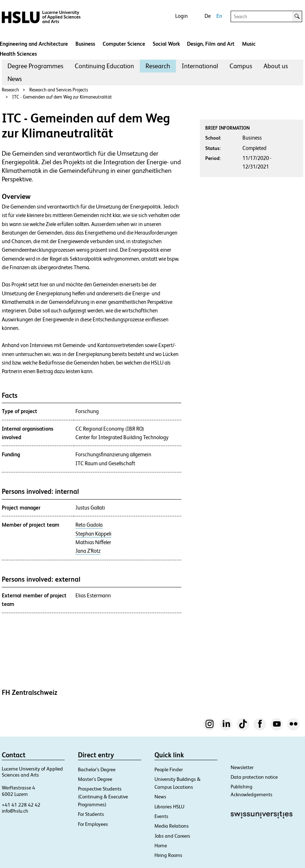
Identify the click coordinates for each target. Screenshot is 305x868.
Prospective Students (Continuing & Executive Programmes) (103, 797)
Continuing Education (104, 66)
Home (161, 846)
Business (85, 44)
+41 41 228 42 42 (21, 805)
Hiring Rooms (168, 855)
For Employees (93, 824)
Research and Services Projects (59, 90)
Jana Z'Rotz (88, 551)
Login (181, 16)
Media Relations (172, 826)
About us (276, 66)
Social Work (166, 44)
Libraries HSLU (169, 807)
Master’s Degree (95, 779)
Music (249, 44)
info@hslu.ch (15, 811)
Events (161, 816)
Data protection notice (254, 777)
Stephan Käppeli (94, 534)
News (15, 79)
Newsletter (242, 767)
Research (158, 66)
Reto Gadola (89, 525)
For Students (91, 814)
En (219, 16)
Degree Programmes (35, 66)
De (208, 16)
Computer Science (124, 44)
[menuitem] (35, 66)
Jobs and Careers (172, 836)
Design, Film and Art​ (211, 44)
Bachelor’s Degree (97, 769)
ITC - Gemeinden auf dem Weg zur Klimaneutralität (62, 97)
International (200, 66)
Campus (241, 66)
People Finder (169, 769)
